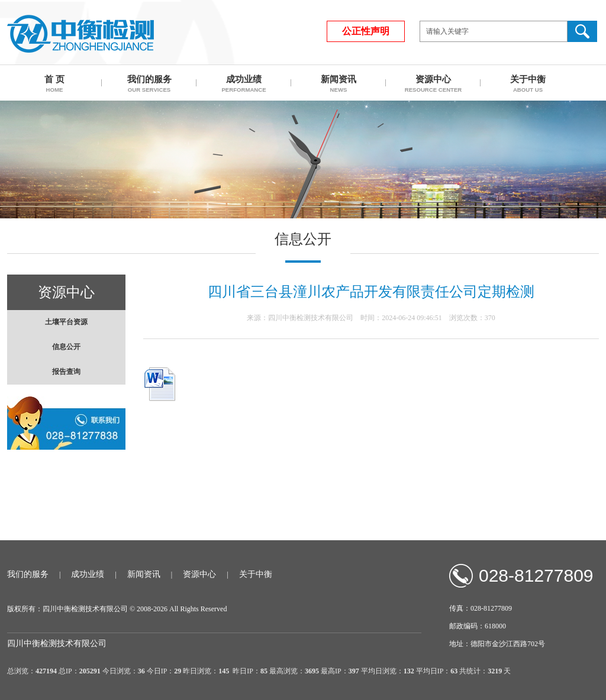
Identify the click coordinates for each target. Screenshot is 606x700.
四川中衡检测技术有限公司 (80, 34)
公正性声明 (366, 31)
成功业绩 (88, 574)
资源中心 (199, 574)
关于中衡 (256, 574)
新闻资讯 (144, 574)
